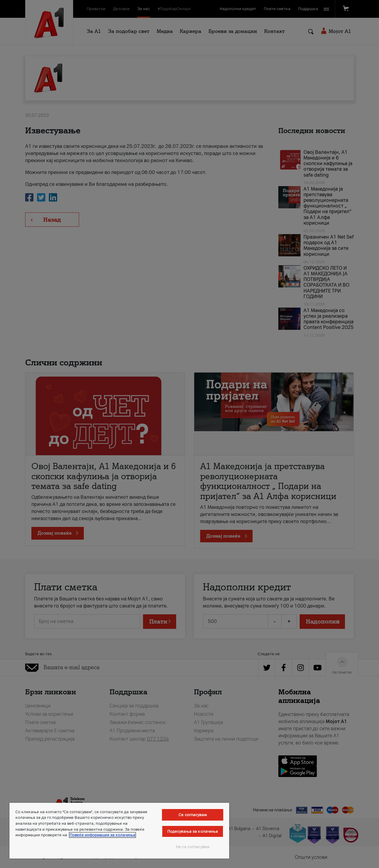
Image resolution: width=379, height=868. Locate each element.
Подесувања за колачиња (193, 831)
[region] (119, 831)
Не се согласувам (193, 847)
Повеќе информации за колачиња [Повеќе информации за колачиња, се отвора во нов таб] (102, 835)
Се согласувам (193, 815)
